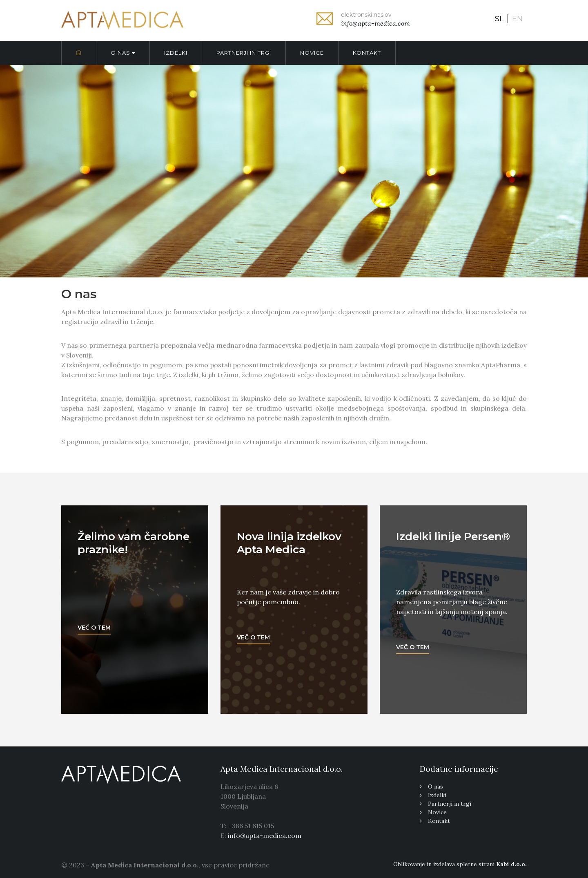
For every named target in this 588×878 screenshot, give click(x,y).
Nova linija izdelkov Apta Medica (289, 543)
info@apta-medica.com (265, 836)
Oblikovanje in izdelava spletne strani (460, 864)
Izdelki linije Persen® (453, 536)
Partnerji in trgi (244, 53)
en (517, 19)
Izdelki (176, 53)
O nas (123, 53)
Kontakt (367, 53)
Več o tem (94, 628)
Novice (312, 53)
